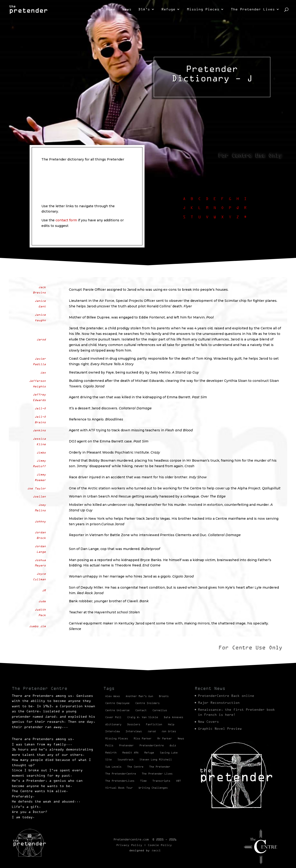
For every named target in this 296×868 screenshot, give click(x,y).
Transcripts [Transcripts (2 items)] (161, 781)
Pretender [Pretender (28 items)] (126, 745)
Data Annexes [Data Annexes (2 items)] (173, 717)
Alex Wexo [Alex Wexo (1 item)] (113, 696)
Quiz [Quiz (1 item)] (173, 745)
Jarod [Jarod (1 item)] (152, 731)
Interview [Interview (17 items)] (113, 731)
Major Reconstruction (219, 703)
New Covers (208, 722)
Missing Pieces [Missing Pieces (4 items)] (117, 738)
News (127, 9)
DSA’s (144, 9)
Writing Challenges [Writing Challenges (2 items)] (153, 788)
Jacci (156, 850)
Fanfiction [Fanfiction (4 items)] (154, 724)
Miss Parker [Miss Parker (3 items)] (143, 738)
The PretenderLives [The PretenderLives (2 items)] (120, 781)
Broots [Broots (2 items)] (164, 696)
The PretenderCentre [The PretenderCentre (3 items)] (121, 774)
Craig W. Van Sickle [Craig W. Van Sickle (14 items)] (143, 717)
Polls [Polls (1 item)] (109, 745)
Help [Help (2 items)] (171, 724)
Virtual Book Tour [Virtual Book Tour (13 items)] (119, 788)
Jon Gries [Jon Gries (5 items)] (169, 731)
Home (111, 9)
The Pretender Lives (253, 9)
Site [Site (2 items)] (108, 760)
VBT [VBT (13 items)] (178, 781)
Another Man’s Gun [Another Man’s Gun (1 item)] (139, 696)
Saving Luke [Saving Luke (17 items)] (169, 753)
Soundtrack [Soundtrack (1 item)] (126, 760)
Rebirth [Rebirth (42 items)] (111, 753)
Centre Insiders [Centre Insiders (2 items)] (147, 703)
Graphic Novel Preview (220, 729)
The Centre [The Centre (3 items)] (135, 767)
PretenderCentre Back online (226, 696)
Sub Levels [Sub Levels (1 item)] (113, 767)
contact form (66, 220)
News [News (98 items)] (181, 738)
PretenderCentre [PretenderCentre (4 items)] (152, 745)
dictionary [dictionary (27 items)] (113, 724)
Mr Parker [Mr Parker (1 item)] (165, 738)
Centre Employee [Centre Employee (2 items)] (117, 703)
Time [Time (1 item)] (143, 781)
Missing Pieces (203, 9)
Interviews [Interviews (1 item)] (134, 731)
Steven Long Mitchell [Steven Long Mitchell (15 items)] (156, 760)
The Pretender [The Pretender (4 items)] (160, 767)
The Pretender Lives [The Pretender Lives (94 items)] (157, 774)
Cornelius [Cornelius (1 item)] (160, 710)
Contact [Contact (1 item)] (141, 710)
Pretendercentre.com (131, 839)
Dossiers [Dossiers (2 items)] (134, 724)
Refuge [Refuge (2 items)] (149, 753)
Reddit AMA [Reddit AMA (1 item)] (130, 753)
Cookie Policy (160, 845)
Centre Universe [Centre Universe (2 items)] (117, 710)
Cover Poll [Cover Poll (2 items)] (113, 717)
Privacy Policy (129, 845)
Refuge (168, 9)
